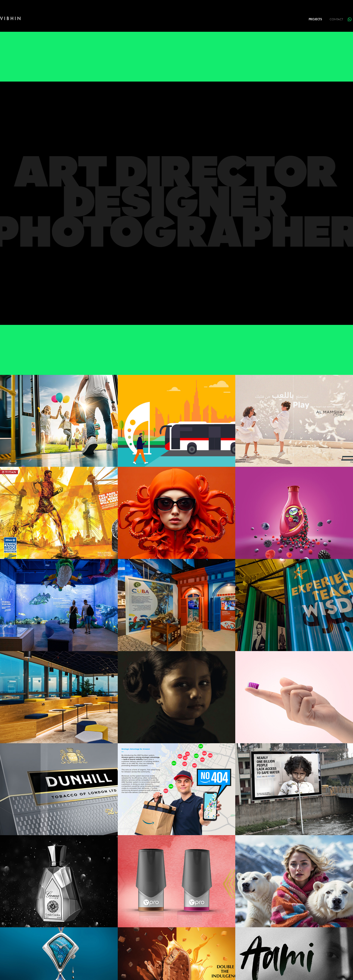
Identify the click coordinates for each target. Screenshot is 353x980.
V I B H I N (10, 18)
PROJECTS (315, 19)
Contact (336, 19)
